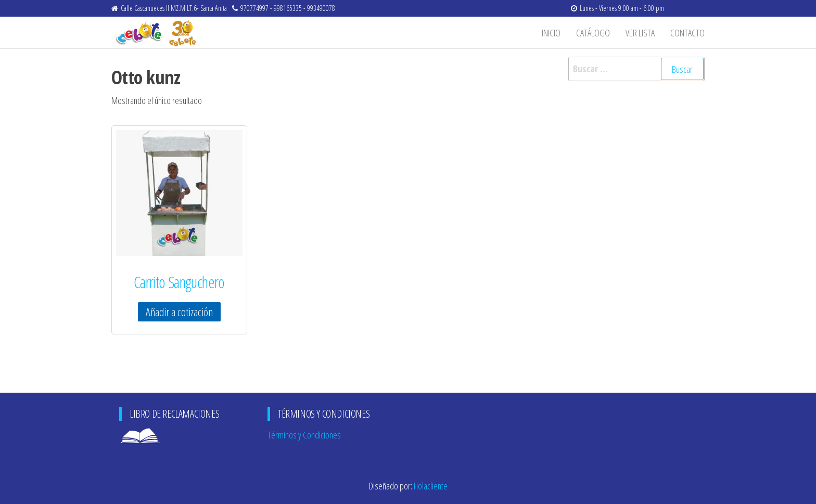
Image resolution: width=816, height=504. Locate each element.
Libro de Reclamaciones (156, 435)
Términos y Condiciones (304, 435)
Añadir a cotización (179, 312)
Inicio (551, 33)
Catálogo (593, 33)
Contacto (687, 33)
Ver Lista (640, 33)
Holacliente (431, 486)
